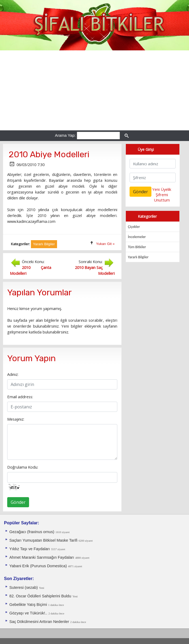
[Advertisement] (94, 90)
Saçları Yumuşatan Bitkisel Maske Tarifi (43, 540)
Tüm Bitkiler (137, 247)
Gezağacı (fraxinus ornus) (32, 532)
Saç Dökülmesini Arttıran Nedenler (39, 622)
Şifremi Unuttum (162, 197)
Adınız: (13, 374)
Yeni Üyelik (162, 189)
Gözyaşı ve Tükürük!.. (28, 613)
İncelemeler (137, 237)
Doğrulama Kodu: (23, 467)
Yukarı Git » (105, 244)
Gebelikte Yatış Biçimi (28, 605)
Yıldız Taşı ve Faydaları (30, 549)
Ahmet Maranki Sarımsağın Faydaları (42, 557)
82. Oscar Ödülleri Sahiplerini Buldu (40, 596)
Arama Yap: (65, 135)
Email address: (20, 397)
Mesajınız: (16, 419)
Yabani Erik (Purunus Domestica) (38, 566)
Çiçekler (134, 227)
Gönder (18, 502)
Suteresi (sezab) (24, 587)
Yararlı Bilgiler (138, 257)
